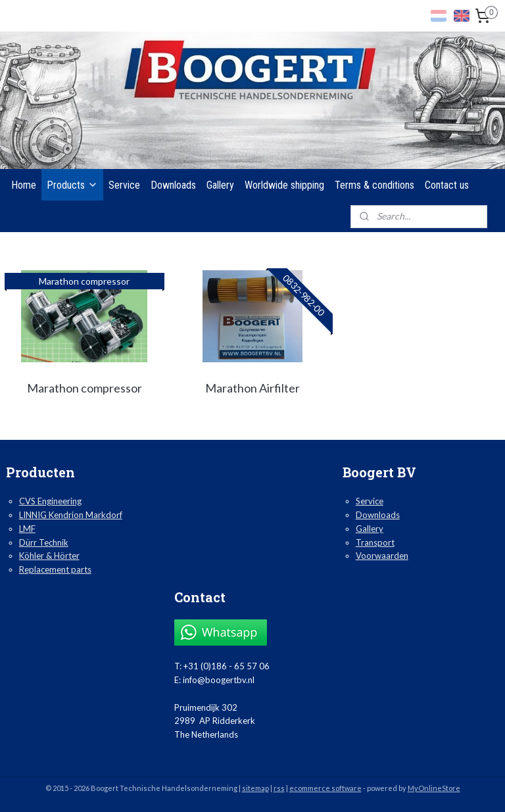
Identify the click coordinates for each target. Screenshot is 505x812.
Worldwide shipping (284, 185)
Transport (375, 542)
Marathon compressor (84, 388)
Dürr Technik (44, 542)
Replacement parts (55, 569)
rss (279, 788)
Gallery (220, 185)
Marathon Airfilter (252, 388)
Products (72, 185)
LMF (27, 529)
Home (24, 185)
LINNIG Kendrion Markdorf (71, 515)
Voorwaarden (382, 556)
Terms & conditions (374, 185)
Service (124, 185)
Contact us (447, 185)
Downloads (173, 185)
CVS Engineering (50, 501)
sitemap (255, 788)
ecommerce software (325, 788)
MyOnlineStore (434, 788)
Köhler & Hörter (49, 556)
